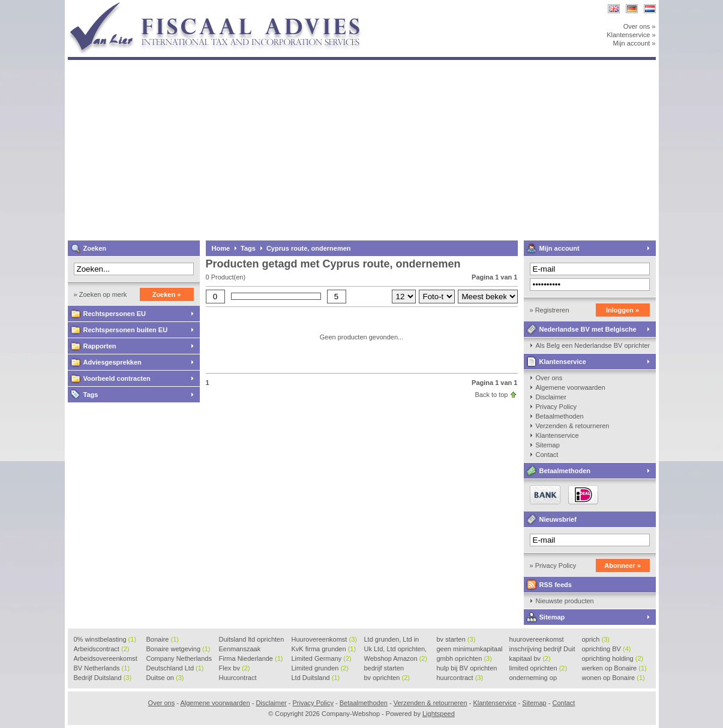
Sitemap (548, 445)
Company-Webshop (227, 6)
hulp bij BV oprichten (467, 669)
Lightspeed (439, 714)
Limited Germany (322, 658)
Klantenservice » (631, 35)
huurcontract (460, 678)
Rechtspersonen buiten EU (126, 330)
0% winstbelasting (105, 639)
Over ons (549, 378)
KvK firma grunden (324, 649)
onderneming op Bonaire (533, 678)
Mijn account (559, 248)
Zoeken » (167, 294)
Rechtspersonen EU (115, 314)
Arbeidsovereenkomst (106, 659)
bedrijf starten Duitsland (384, 669)
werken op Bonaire (614, 668)
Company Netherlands (179, 659)
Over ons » (640, 26)
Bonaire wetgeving (178, 649)
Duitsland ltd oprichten (252, 640)
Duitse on (165, 678)
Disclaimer (551, 397)
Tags (91, 395)
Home (221, 248)
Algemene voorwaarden (571, 387)
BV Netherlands (102, 668)
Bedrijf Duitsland (103, 678)
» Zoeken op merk (100, 294)
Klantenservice (563, 362)
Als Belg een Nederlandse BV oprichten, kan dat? (593, 345)
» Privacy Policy (553, 565)
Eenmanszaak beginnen (240, 649)
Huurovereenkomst (324, 639)
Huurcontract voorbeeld (238, 678)
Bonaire (163, 639)
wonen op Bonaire (613, 678)
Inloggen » (622, 310)
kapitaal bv (530, 658)
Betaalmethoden (560, 416)
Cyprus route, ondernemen (309, 248)
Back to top (491, 395)
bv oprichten (387, 678)
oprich (596, 639)
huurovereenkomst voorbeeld (537, 640)
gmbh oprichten (464, 658)
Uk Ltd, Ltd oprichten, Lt (396, 649)
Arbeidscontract (102, 649)
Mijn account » (634, 43)
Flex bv (235, 668)
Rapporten (100, 346)
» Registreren (550, 310)
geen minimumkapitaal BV (470, 649)
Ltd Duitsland (316, 678)
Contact (547, 455)
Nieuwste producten (565, 601)
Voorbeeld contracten (117, 378)
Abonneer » (622, 565)
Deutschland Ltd (175, 668)
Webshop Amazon (396, 658)
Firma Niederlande (251, 658)
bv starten (456, 639)
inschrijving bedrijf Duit (542, 649)
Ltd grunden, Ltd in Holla (392, 640)
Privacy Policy (556, 407)
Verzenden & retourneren (573, 426)
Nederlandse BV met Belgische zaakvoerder (580, 331)
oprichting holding (613, 658)
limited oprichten (538, 668)
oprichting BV (607, 649)
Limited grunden (320, 668)
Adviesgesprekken (112, 362)
